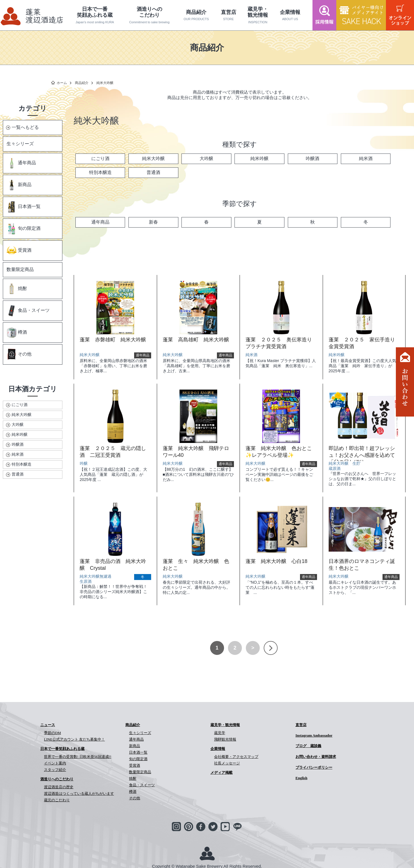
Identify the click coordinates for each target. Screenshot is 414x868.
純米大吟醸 (22, 415)
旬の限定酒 (23, 229)
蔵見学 (220, 733)
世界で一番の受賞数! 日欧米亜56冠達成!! (78, 757)
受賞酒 (19, 251)
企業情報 (290, 15)
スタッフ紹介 (55, 770)
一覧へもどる (25, 127)
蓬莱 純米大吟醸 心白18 (276, 561)
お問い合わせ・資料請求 (316, 757)
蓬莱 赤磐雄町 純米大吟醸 (113, 340)
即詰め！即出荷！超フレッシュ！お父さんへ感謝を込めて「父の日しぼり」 (362, 455)
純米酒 (18, 454)
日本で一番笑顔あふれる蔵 (95, 15)
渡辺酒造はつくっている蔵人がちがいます (79, 794)
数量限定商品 (20, 269)
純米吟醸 (20, 434)
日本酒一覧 (23, 207)
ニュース (48, 725)
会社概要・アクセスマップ (236, 757)
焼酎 (16, 289)
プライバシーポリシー (314, 767)
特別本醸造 (22, 464)
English (301, 778)
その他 (19, 354)
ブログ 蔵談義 (308, 746)
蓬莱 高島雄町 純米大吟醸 (196, 340)
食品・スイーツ (28, 311)
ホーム (62, 83)
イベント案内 (55, 763)
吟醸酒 (18, 444)
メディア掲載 (221, 773)
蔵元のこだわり (57, 800)
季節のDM (52, 733)
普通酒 (18, 474)
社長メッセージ (227, 763)
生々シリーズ (20, 144)
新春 (153, 222)
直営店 (229, 15)
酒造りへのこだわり (149, 15)
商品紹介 (196, 15)
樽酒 (16, 333)
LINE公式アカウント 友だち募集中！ (74, 739)
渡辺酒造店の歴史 (59, 787)
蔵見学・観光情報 (258, 15)
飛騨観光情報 (225, 739)
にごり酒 (20, 405)
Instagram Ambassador (314, 735)
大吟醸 (18, 424)
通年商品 (21, 163)
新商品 (19, 185)
